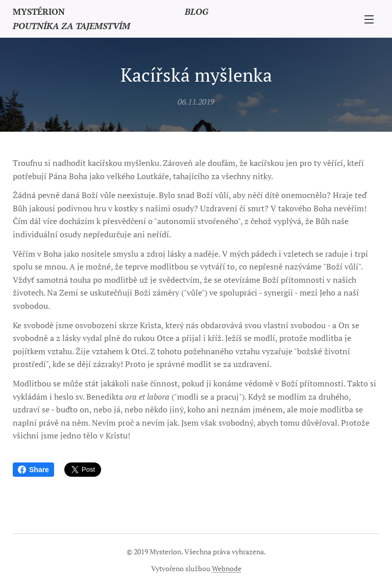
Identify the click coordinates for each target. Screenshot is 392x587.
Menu (369, 19)
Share (33, 470)
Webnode (227, 568)
